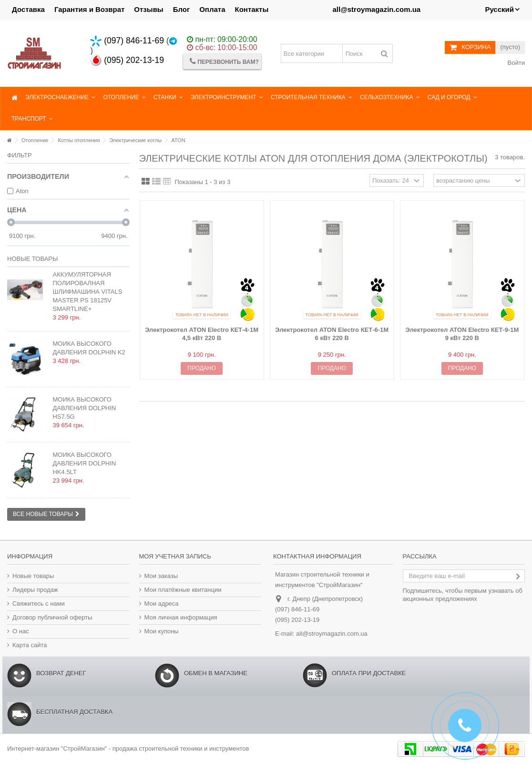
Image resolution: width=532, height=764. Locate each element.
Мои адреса (162, 604)
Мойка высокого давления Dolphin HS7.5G (84, 408)
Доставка (28, 9)
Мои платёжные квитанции (183, 590)
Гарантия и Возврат (89, 9)
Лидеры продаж (35, 590)
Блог (182, 9)
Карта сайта (30, 645)
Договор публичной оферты (52, 617)
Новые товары (33, 259)
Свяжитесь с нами (39, 604)
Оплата (212, 9)
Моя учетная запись (175, 556)
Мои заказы (161, 576)
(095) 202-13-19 (127, 60)
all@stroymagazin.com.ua (332, 634)
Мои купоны (162, 631)
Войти (515, 63)
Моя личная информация (181, 617)
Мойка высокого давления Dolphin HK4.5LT (84, 463)
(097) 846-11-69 (127, 41)
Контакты (252, 9)
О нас (21, 631)
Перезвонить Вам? (224, 61)
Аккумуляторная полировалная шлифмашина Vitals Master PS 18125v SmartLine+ (87, 292)
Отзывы (148, 9)
